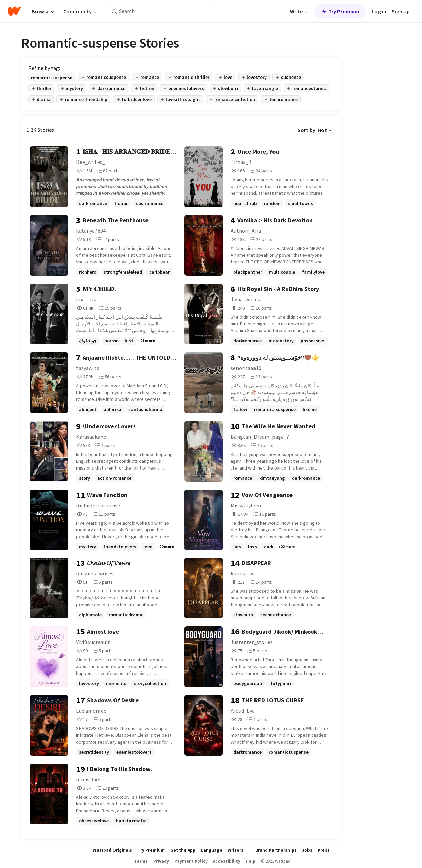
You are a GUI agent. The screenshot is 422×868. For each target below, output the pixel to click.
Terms (141, 861)
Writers (235, 850)
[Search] (114, 11)
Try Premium (340, 11)
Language (212, 850)
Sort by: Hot (315, 130)
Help (251, 861)
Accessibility (227, 861)
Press (324, 850)
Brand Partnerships (276, 850)
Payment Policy (191, 861)
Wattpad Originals (112, 850)
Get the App (183, 850)
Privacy (161, 861)
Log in (379, 11)
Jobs (307, 850)
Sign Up (401, 11)
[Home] (14, 11)
